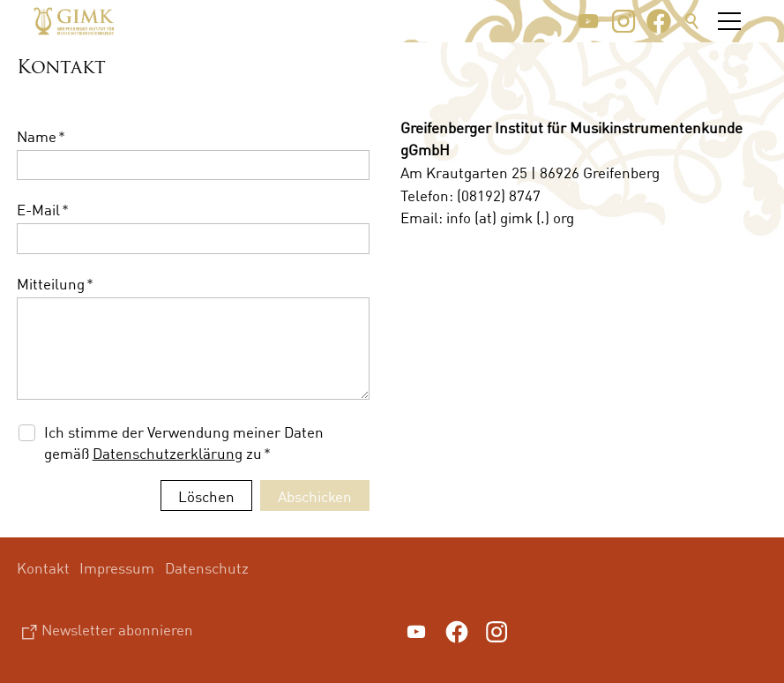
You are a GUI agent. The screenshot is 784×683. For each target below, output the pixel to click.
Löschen (206, 496)
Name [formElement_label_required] (41, 136)
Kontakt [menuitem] (43, 568)
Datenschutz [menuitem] (207, 568)
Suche (692, 21)
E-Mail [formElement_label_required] (43, 210)
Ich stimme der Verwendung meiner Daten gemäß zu (184, 443)
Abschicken (315, 496)
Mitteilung (55, 284)
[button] (588, 21)
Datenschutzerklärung (168, 453)
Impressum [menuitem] (117, 568)
